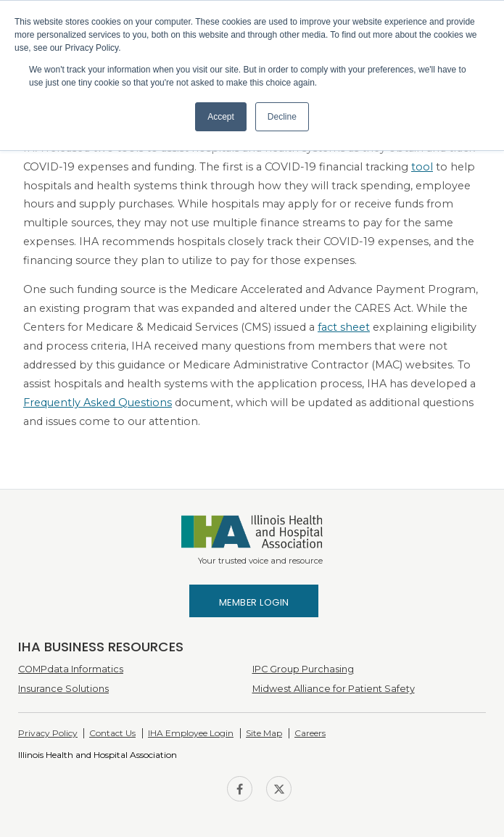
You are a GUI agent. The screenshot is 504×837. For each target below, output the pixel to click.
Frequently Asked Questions (98, 403)
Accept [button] (221, 117)
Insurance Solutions (63, 689)
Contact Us (112, 733)
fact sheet (344, 327)
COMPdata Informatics (71, 669)
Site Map (264, 733)
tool (422, 167)
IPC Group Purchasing (303, 669)
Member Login (254, 602)
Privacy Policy (48, 733)
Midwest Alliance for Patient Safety (334, 689)
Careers (310, 733)
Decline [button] (282, 117)
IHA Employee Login (191, 733)
